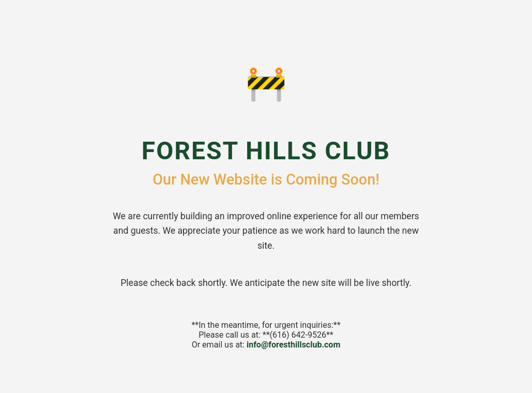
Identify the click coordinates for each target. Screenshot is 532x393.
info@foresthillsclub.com (293, 345)
